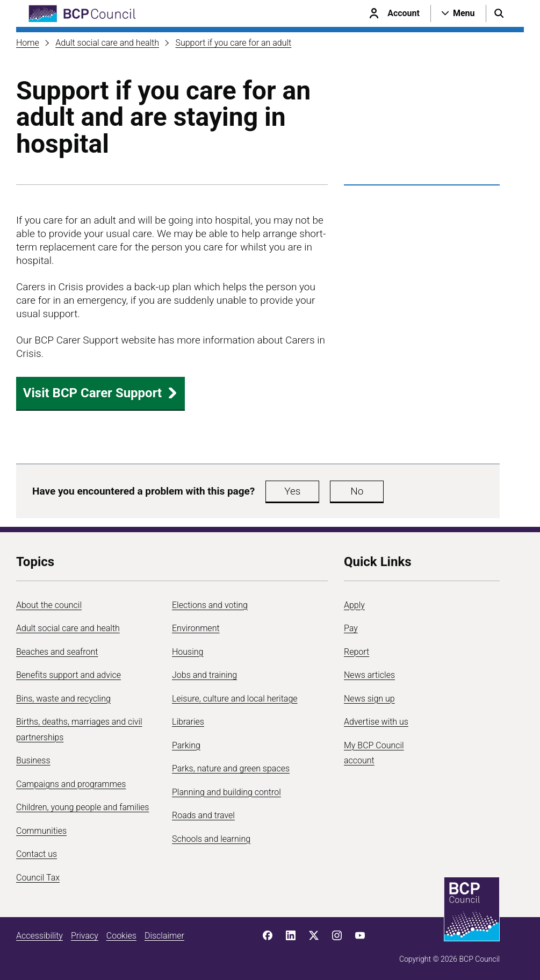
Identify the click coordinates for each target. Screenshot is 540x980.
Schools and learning (211, 839)
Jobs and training (204, 675)
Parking (186, 745)
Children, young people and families (82, 807)
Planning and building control (226, 792)
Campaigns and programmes (71, 784)
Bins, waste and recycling (63, 699)
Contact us (37, 854)
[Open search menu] (499, 13)
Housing (188, 652)
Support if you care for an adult (233, 43)
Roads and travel (203, 815)
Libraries (188, 722)
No (357, 491)
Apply (354, 605)
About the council (49, 605)
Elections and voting (210, 605)
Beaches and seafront (57, 652)
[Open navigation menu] (458, 13)
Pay (351, 628)
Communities (41, 831)
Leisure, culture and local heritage (235, 699)
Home (28, 43)
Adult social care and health (107, 43)
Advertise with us (376, 722)
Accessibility (39, 936)
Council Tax (38, 878)
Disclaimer (164, 936)
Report (357, 652)
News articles (369, 675)
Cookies (121, 936)
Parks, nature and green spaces (231, 768)
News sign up (369, 699)
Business (33, 760)
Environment (196, 628)
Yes (292, 491)
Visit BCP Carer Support (100, 393)
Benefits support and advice (69, 675)
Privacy (85, 936)
